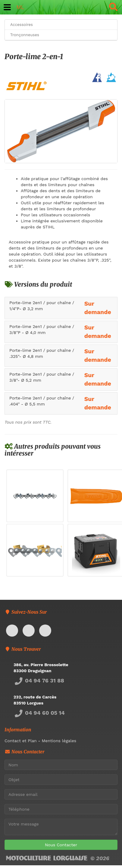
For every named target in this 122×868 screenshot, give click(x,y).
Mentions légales (59, 741)
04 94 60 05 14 (39, 713)
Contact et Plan (21, 741)
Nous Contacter (61, 845)
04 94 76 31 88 (39, 680)
